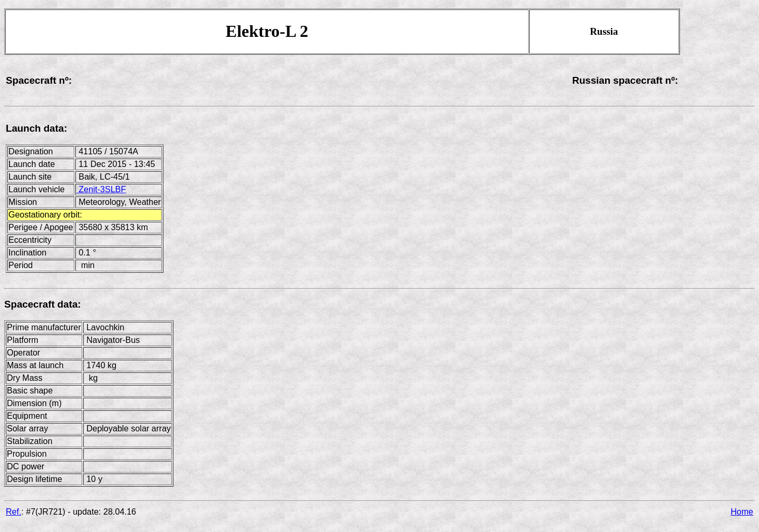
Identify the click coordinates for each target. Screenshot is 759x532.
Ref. (13, 512)
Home (742, 512)
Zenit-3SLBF (101, 189)
